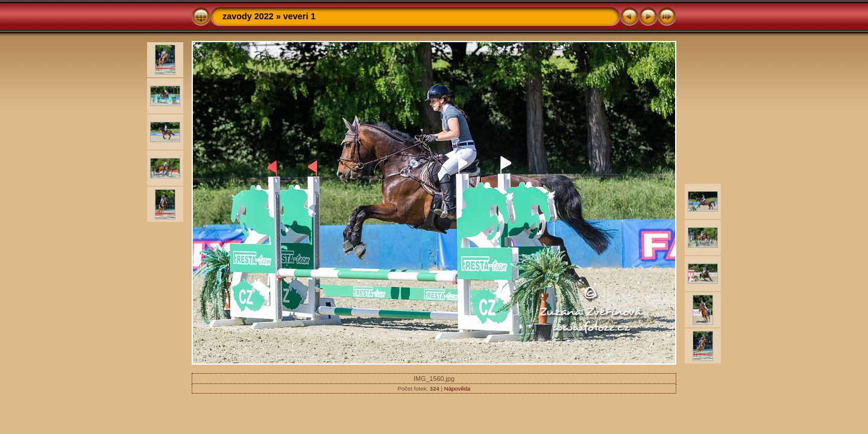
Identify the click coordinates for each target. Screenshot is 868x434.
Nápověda (458, 388)
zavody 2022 (248, 16)
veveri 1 (300, 16)
